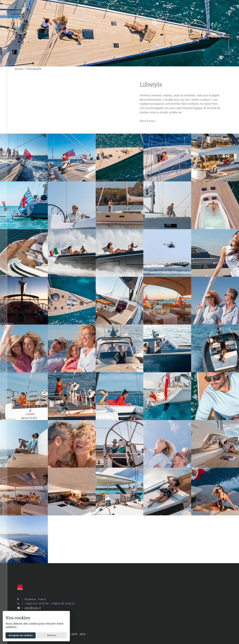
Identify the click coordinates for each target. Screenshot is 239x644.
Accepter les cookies (21, 635)
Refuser (52, 635)
